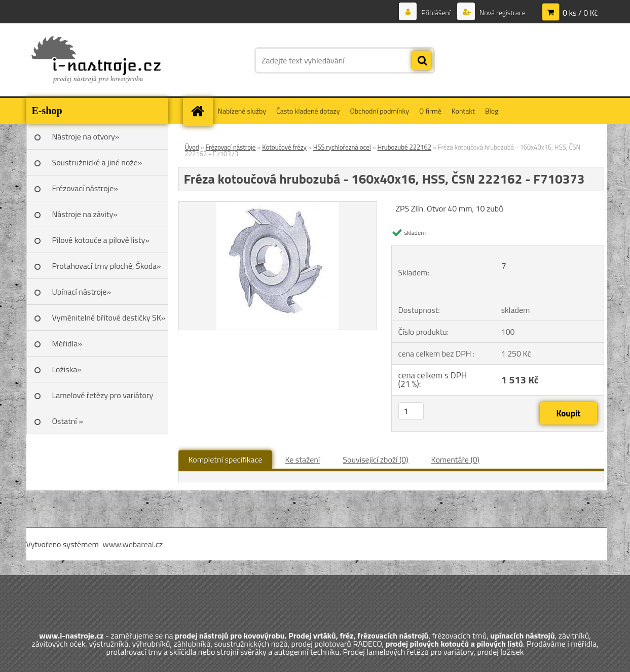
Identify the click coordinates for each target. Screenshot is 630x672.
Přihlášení (436, 12)
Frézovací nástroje (231, 147)
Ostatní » (68, 421)
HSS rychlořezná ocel (342, 147)
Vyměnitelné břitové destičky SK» (109, 317)
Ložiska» (67, 369)
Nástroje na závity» (85, 214)
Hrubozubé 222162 (405, 147)
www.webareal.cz (133, 544)
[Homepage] (201, 111)
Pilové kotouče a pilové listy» (101, 240)
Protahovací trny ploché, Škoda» (107, 266)
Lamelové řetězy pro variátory (103, 395)
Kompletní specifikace (226, 459)
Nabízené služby (242, 111)
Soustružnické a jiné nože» (97, 162)
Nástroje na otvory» (86, 136)
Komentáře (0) (455, 459)
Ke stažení (302, 459)
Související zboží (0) (375, 459)
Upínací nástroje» (82, 292)
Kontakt (463, 111)
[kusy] (411, 411)
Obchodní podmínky (379, 111)
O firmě (430, 111)
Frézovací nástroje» (85, 188)
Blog (492, 111)
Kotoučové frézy (284, 147)
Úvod (192, 147)
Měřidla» (67, 343)
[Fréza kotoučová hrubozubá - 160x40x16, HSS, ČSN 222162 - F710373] (277, 206)
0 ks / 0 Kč (580, 13)
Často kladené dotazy (308, 111)
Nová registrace (502, 12)
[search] (422, 61)
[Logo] (96, 60)
